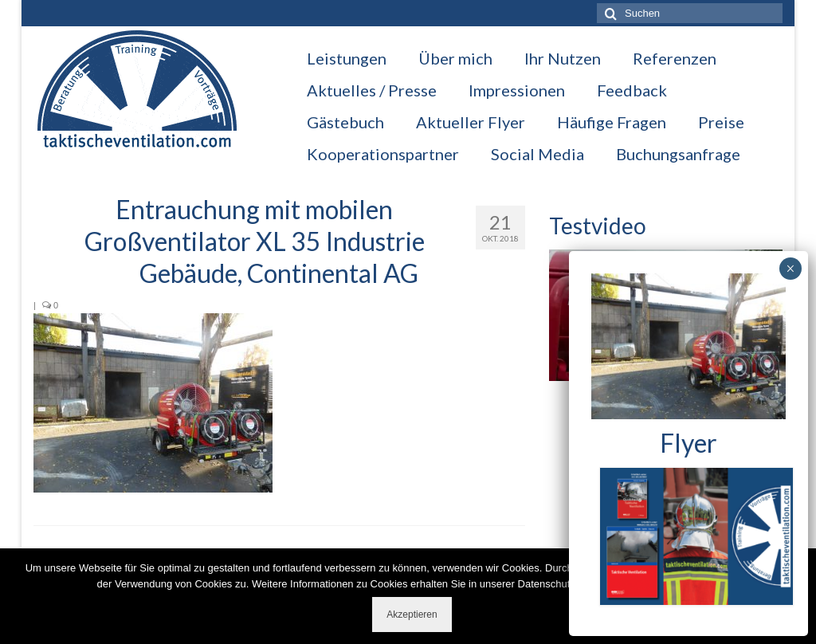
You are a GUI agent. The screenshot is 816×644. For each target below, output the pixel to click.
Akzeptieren (412, 615)
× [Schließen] (790, 269)
